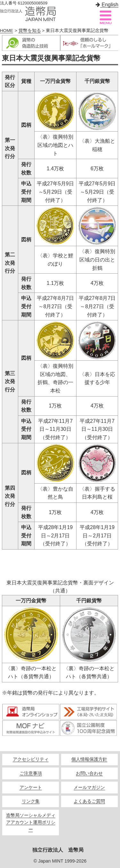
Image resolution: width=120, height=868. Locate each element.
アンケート (31, 788)
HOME (7, 31)
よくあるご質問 (89, 801)
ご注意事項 (31, 773)
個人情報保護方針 (89, 759)
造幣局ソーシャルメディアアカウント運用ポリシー (31, 822)
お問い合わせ (89, 773)
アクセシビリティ (31, 759)
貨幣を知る (30, 31)
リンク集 (31, 801)
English (107, 5)
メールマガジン (89, 788)
